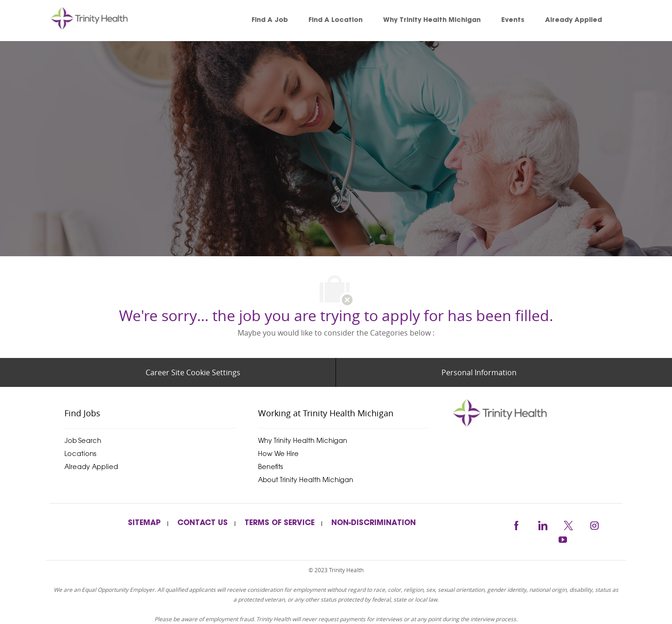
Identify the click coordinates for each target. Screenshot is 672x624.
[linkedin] (542, 524)
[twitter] (568, 524)
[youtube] (563, 538)
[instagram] (595, 524)
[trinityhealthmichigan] (537, 413)
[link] (103, 21)
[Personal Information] (479, 372)
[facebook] (516, 524)
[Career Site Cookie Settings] (193, 372)
